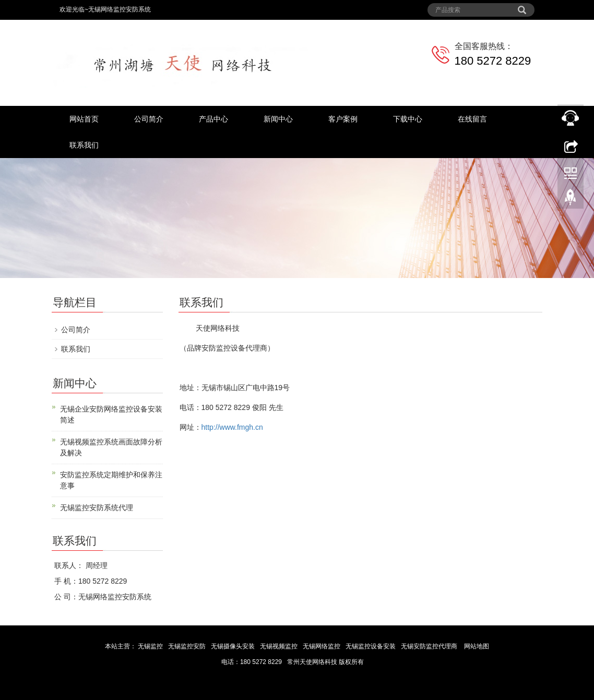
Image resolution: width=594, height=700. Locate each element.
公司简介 (149, 119)
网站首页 (84, 119)
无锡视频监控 (280, 646)
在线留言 (472, 119)
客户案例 (343, 119)
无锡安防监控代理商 (429, 646)
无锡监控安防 (188, 646)
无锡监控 (151, 646)
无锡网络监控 (322, 646)
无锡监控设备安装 (371, 646)
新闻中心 (278, 119)
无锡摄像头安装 (234, 646)
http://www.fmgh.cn (232, 427)
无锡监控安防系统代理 (97, 508)
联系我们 (84, 145)
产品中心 (213, 119)
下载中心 (408, 119)
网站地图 (477, 646)
